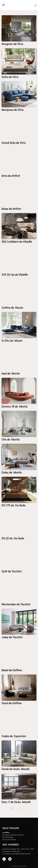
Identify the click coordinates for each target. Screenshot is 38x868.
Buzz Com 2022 (22, 866)
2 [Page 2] (18, 808)
